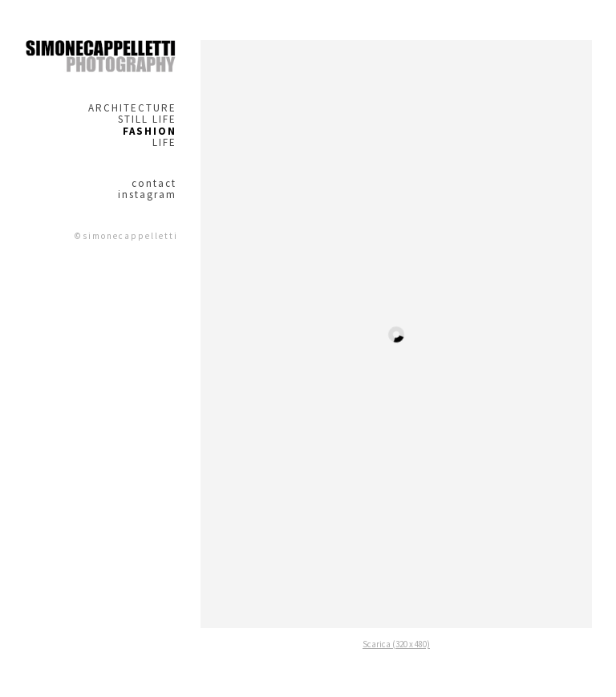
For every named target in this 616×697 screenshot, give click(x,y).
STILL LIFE (147, 120)
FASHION (150, 132)
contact (154, 184)
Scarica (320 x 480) (396, 644)
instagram (147, 195)
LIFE (164, 143)
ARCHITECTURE (132, 108)
